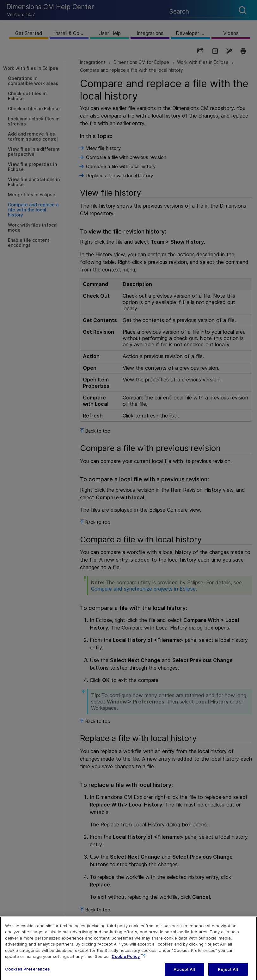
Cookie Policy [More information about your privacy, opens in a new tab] (126, 962)
